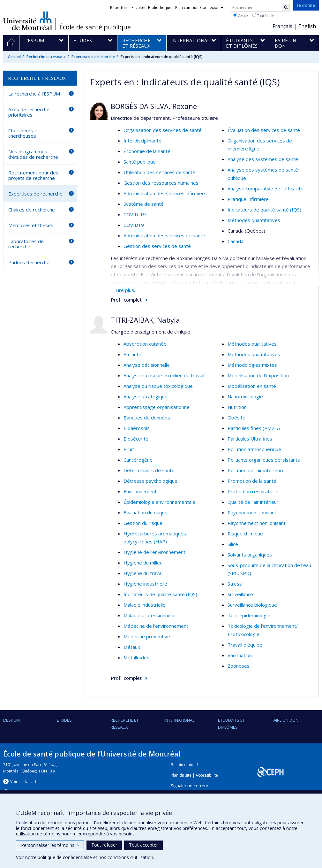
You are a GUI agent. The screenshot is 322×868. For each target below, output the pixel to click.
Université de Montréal (28, 21)
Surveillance (240, 594)
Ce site (240, 15)
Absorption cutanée (145, 344)
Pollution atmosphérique (254, 449)
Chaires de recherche (32, 210)
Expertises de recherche (93, 57)
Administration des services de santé (164, 235)
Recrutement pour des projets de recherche (33, 175)
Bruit (129, 449)
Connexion (212, 8)
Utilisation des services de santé (159, 172)
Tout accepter (143, 845)
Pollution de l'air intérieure (256, 470)
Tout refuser (104, 845)
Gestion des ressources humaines (161, 183)
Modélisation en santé (252, 386)
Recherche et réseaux (46, 57)
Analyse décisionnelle (147, 365)
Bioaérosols (137, 428)
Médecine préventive (147, 636)
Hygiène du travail (143, 573)
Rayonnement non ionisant (257, 523)
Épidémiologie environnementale (159, 502)
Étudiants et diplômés (231, 724)
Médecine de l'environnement (156, 626)
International (179, 720)
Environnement (140, 491)
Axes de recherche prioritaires (29, 112)
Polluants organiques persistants (264, 460)
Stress (235, 584)
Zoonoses (239, 666)
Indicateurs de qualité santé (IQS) (264, 210)
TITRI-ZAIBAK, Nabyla (145, 320)
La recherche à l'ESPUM (34, 94)
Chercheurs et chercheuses (24, 133)
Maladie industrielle (145, 605)
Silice (233, 544)
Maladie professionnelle (150, 615)
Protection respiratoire (253, 491)
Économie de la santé (147, 151)
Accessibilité (207, 775)
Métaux (132, 647)
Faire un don (285, 720)
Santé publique (140, 162)
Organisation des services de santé (163, 130)
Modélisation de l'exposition (258, 375)
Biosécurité (136, 439)
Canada (236, 241)
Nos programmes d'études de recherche (33, 154)
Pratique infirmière (248, 199)
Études (64, 720)
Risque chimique (245, 534)
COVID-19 (135, 214)
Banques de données (147, 418)
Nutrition (237, 407)
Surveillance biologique (252, 605)
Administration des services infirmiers (165, 193)
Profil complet (126, 300)
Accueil (14, 57)
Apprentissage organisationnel (157, 407)
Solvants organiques (250, 555)
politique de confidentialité (65, 857)
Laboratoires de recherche (26, 244)
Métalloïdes (136, 657)
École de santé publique (95, 27)
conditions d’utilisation (130, 857)
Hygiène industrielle (145, 584)
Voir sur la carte (24, 782)
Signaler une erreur (190, 786)
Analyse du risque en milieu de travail (164, 375)
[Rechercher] (286, 8)
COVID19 (134, 225)
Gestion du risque (143, 523)
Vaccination (240, 655)
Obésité (236, 418)
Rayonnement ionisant (252, 512)
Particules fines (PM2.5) (254, 428)
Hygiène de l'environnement (154, 552)
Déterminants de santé (149, 470)
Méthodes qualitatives (252, 344)
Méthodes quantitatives (254, 220)
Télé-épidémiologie (249, 615)
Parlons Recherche (29, 262)
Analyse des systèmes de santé (263, 159)
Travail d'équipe (245, 645)
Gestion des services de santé (157, 246)
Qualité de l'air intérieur (253, 502)
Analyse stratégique (146, 396)
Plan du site (181, 775)
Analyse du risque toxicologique (158, 386)
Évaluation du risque (146, 512)
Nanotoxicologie (245, 396)
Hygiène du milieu (143, 563)
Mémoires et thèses (31, 225)
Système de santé (144, 204)
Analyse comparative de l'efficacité (266, 188)
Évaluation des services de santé (264, 130)
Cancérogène (138, 460)
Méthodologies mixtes (252, 365)
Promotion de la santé (252, 481)
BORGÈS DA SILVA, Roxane (154, 106)
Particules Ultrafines (250, 439)
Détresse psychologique (150, 481)
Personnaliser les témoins (50, 845)
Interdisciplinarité (142, 141)
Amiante (132, 354)
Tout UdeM (263, 15)
